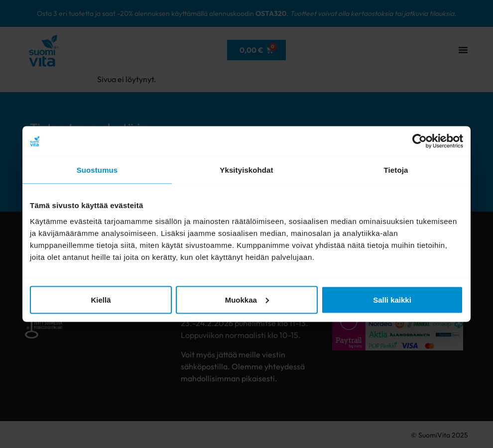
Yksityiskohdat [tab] (246, 170)
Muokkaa (247, 299)
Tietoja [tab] (396, 170)
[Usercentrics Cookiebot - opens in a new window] (420, 141)
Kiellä (101, 299)
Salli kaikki (392, 299)
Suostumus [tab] (97, 170)
